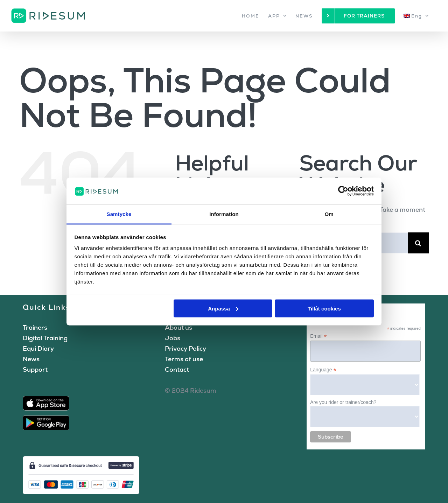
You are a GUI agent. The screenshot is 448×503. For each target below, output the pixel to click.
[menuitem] (416, 16)
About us (178, 327)
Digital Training (45, 338)
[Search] (418, 243)
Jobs (173, 338)
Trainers (35, 327)
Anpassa (223, 308)
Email (318, 336)
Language (323, 370)
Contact (177, 369)
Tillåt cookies (324, 308)
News (31, 359)
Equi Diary (38, 348)
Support (35, 369)
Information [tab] (224, 214)
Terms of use (184, 359)
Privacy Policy (185, 348)
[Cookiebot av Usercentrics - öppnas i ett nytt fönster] (343, 191)
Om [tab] (329, 214)
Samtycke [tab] (119, 214)
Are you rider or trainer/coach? (343, 402)
